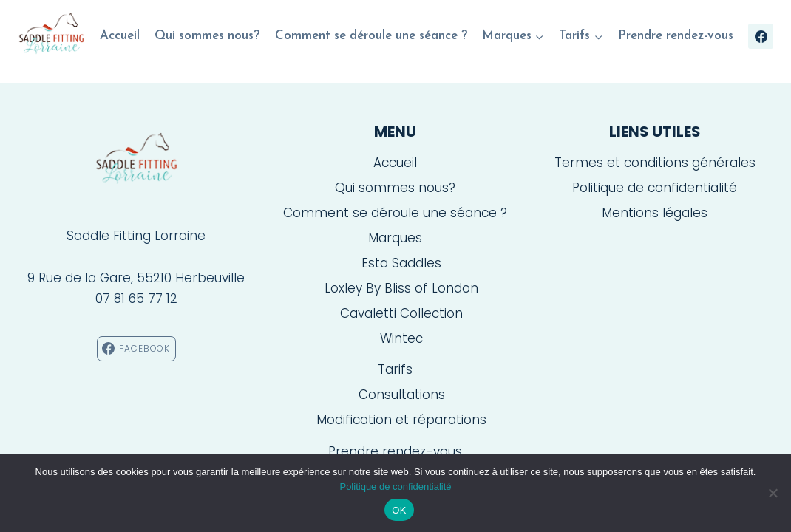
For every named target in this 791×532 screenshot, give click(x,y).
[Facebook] (761, 36)
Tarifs (395, 369)
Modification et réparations (401, 420)
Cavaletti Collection (401, 313)
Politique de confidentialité (655, 188)
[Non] (773, 493)
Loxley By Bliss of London (401, 288)
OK (399, 510)
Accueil (120, 36)
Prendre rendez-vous (676, 36)
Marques (395, 238)
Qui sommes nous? (207, 36)
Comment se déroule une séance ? (371, 36)
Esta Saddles (401, 263)
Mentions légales (655, 213)
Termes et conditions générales (655, 163)
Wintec (401, 338)
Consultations (402, 395)
